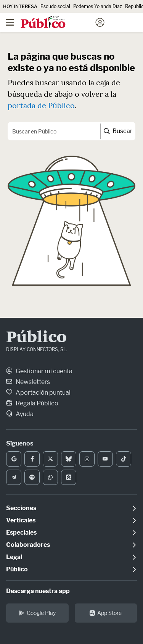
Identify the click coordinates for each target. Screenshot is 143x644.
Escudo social (55, 6)
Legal (14, 557)
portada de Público (41, 105)
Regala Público (32, 403)
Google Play (37, 613)
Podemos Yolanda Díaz (98, 6)
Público (36, 338)
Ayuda (20, 414)
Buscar (118, 131)
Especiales (21, 533)
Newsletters (28, 382)
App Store (106, 613)
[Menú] (10, 23)
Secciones (21, 508)
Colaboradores (28, 545)
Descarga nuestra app (38, 591)
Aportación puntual (38, 393)
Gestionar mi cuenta (39, 371)
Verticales (21, 520)
